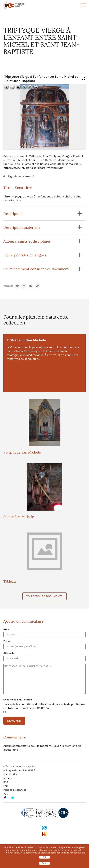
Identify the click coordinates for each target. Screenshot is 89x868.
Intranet (8, 778)
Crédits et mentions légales (20, 766)
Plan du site (10, 774)
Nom (6, 629)
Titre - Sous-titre (18, 188)
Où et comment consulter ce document (36, 269)
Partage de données (15, 790)
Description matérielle (22, 227)
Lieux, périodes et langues (25, 255)
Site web (9, 653)
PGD (6, 794)
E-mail (7, 641)
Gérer (45, 863)
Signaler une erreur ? (21, 176)
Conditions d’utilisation (18, 700)
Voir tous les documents (44, 596)
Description (13, 214)
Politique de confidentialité (19, 770)
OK (44, 857)
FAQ (6, 786)
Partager (8, 286)
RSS (6, 782)
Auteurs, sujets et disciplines (27, 241)
